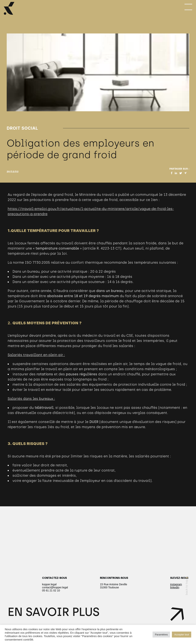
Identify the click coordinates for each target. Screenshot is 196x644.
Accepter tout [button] (182, 635)
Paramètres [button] (161, 635)
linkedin (175, 587)
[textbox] (98, 377)
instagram (176, 584)
